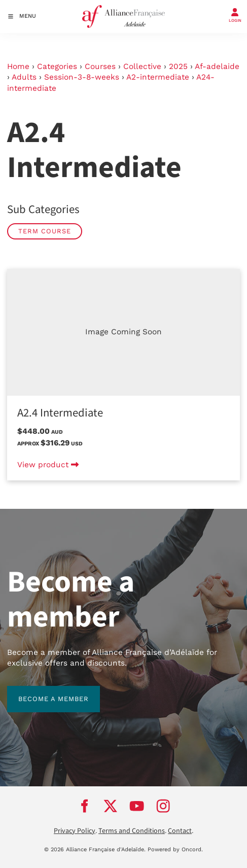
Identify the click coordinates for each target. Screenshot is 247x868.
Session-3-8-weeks (82, 77)
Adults (24, 77)
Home (18, 66)
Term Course (45, 231)
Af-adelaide (217, 66)
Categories (57, 66)
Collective (142, 66)
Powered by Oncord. (175, 849)
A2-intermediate (158, 77)
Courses (100, 66)
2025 (178, 66)
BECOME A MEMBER (42, 691)
